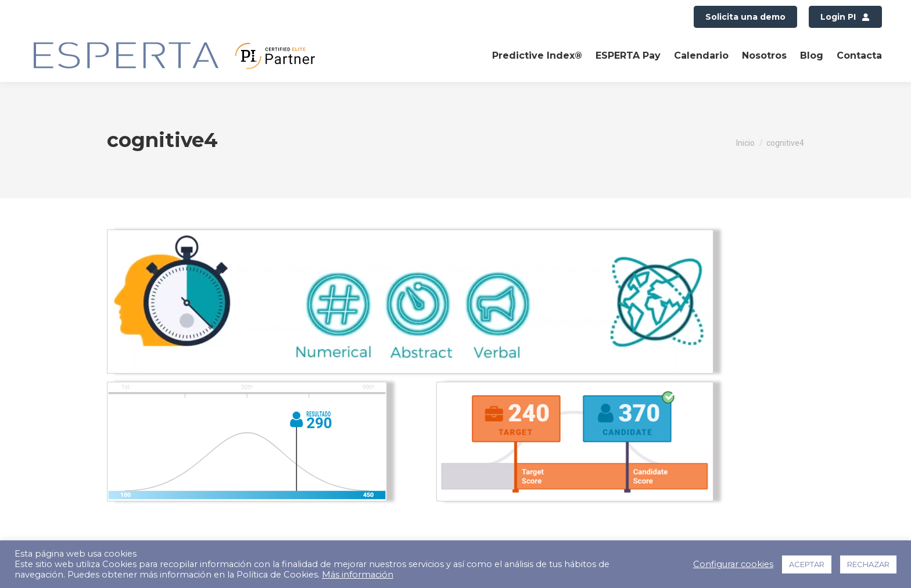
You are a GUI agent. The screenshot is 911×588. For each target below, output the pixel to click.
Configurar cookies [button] (733, 564)
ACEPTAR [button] (807, 564)
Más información (358, 575)
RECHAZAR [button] (868, 564)
